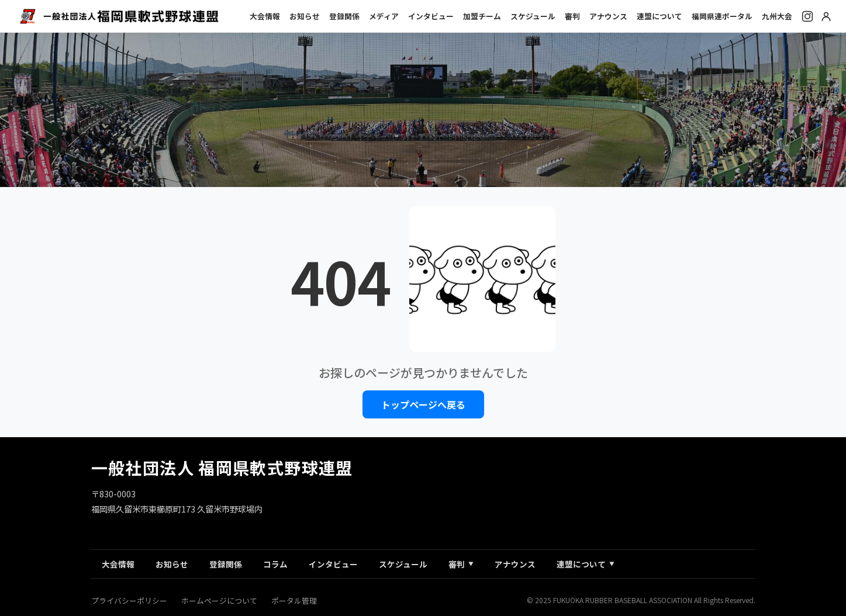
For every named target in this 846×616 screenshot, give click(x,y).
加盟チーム (482, 16)
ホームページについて (219, 601)
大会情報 (265, 16)
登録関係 (344, 16)
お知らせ (305, 16)
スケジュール (533, 16)
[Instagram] (807, 16)
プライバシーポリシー (129, 601)
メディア (384, 16)
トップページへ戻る (423, 404)
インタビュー (431, 16)
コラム (275, 564)
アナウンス (608, 16)
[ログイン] (826, 16)
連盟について (659, 16)
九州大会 (777, 16)
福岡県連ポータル (722, 16)
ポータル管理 (294, 601)
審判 (572, 16)
